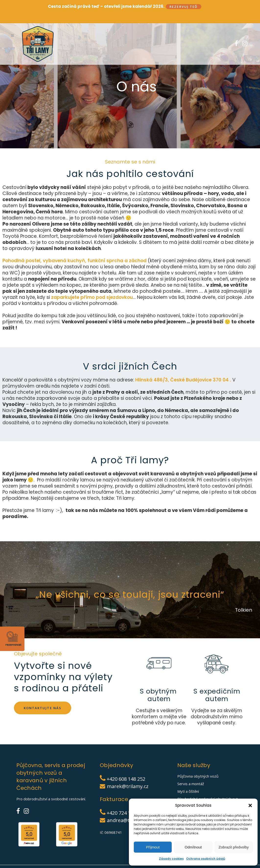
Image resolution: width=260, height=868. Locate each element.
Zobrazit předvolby (234, 847)
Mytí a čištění (188, 783)
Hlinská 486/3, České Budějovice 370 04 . (184, 371)
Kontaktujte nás (43, 699)
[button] (250, 805)
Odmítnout (193, 847)
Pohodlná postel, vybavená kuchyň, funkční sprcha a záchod (74, 252)
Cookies (82, 866)
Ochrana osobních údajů (206, 859)
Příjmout (153, 847)
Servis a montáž (191, 775)
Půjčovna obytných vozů (198, 768)
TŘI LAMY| (32, 866)
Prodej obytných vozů (196, 798)
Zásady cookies (171, 859)
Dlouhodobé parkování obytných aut (208, 791)
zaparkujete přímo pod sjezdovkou (92, 289)
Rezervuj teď (184, 7)
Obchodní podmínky (104, 866)
